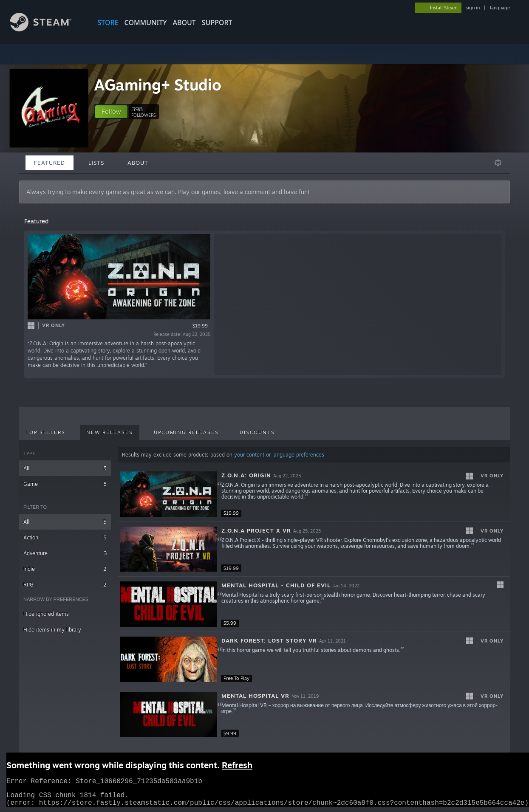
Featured (50, 163)
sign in (473, 8)
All (65, 468)
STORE (108, 23)
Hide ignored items (46, 614)
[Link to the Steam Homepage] (47, 29)
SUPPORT (217, 23)
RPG (65, 585)
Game (65, 484)
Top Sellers (45, 432)
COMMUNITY (146, 23)
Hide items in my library (52, 630)
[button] (111, 112)
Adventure (65, 553)
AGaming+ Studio (158, 85)
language (500, 8)
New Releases (110, 432)
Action (65, 537)
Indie (65, 569)
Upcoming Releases (186, 432)
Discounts (257, 432)
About (184, 23)
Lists (96, 163)
